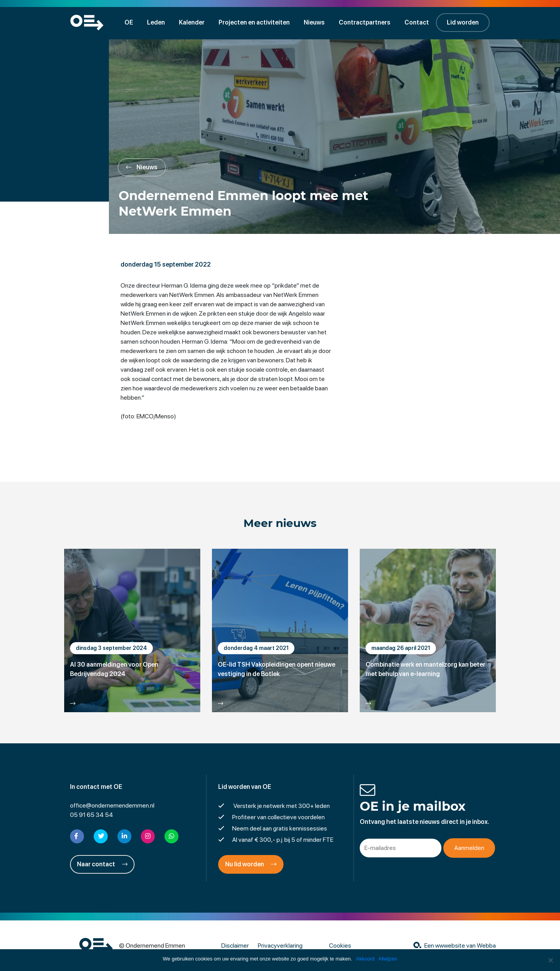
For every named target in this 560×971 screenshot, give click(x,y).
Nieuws (314, 22)
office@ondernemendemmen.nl (112, 805)
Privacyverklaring (280, 946)
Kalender (192, 22)
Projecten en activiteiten (254, 22)
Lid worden (463, 22)
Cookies (340, 946)
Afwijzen (388, 959)
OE (129, 22)
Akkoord (365, 959)
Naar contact (102, 864)
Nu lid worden (251, 864)
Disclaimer (235, 946)
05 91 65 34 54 (92, 815)
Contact (417, 22)
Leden (156, 22)
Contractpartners (365, 22)
